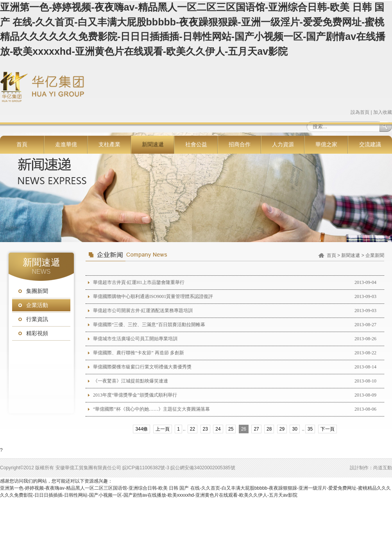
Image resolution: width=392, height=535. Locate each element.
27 (256, 429)
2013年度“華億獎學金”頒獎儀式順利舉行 (135, 395)
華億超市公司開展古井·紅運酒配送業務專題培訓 (143, 311)
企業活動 (37, 305)
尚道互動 (383, 468)
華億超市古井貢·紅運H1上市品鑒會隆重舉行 (139, 282)
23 (205, 429)
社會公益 (196, 145)
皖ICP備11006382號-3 (146, 468)
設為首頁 (360, 112)
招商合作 (240, 145)
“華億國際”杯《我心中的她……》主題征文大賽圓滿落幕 (151, 409)
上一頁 (163, 429)
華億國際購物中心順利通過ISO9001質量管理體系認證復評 (153, 296)
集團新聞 (37, 291)
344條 (141, 429)
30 (294, 429)
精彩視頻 (37, 333)
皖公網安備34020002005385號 (203, 468)
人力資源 (283, 145)
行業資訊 (37, 319)
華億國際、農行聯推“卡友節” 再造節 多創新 (139, 353)
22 (192, 429)
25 (231, 429)
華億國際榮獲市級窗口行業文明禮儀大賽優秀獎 (142, 367)
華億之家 (326, 145)
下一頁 (328, 429)
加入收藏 (383, 112)
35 (310, 429)
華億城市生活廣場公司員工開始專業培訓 (135, 339)
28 (269, 429)
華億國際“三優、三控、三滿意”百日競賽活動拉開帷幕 (149, 325)
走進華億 (66, 145)
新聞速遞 (153, 145)
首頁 (22, 145)
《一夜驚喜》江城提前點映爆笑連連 (131, 381)
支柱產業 (109, 145)
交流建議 (370, 145)
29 (282, 429)
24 (218, 429)
